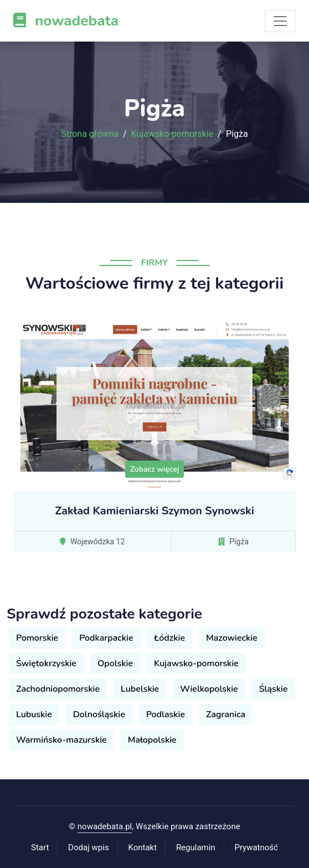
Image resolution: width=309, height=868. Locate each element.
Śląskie (274, 689)
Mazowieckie (232, 638)
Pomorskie (37, 638)
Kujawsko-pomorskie (172, 134)
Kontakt (142, 847)
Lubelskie (140, 689)
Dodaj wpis (89, 847)
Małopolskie (152, 740)
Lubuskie (34, 714)
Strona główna (90, 134)
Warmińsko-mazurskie (61, 740)
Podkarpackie (106, 638)
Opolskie (115, 663)
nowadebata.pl (105, 826)
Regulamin (196, 847)
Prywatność (256, 847)
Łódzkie (170, 638)
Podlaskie (166, 714)
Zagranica (226, 714)
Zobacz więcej (155, 469)
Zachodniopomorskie (58, 689)
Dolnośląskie (99, 714)
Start (40, 847)
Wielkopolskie (209, 689)
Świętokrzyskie (46, 663)
